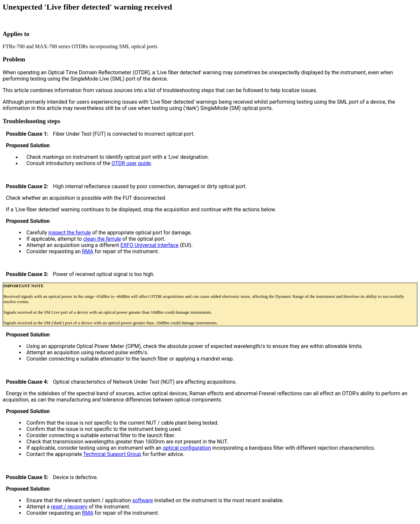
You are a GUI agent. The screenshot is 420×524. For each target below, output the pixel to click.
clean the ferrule (102, 239)
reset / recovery (69, 507)
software (143, 500)
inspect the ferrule (70, 233)
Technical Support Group (112, 454)
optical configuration (187, 448)
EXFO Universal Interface (150, 245)
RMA (87, 251)
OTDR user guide (131, 163)
